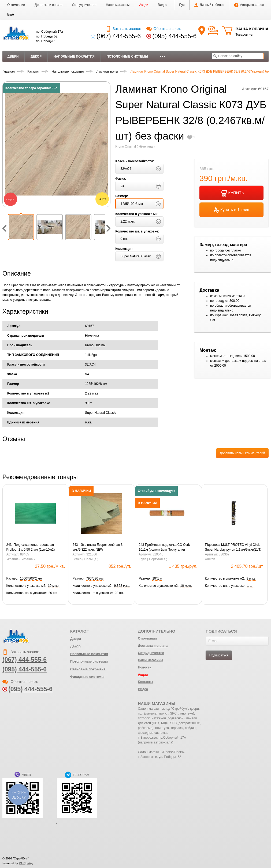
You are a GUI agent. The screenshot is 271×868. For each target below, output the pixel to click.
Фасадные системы (87, 677)
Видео (163, 5)
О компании (16, 5)
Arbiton (210, 559)
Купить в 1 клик (232, 210)
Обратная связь (164, 29)
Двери (13, 57)
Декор (36, 57)
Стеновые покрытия (88, 669)
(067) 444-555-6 (119, 36)
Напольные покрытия (74, 57)
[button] (11, 14)
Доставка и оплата (49, 5)
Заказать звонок (123, 29)
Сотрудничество (84, 5)
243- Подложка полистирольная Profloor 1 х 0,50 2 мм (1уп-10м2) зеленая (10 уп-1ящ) (31, 547)
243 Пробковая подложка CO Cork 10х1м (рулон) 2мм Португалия (164, 547)
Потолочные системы (127, 57)
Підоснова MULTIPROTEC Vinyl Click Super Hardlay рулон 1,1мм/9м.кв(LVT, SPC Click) (233, 547)
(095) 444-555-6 (174, 36)
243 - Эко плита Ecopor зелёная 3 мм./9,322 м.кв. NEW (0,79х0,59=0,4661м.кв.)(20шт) (98, 547)
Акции (144, 5)
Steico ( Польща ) (86, 559)
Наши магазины (118, 5)
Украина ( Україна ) (21, 559)
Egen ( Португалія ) (153, 559)
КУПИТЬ (232, 193)
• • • (163, 57)
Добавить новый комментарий (242, 453)
